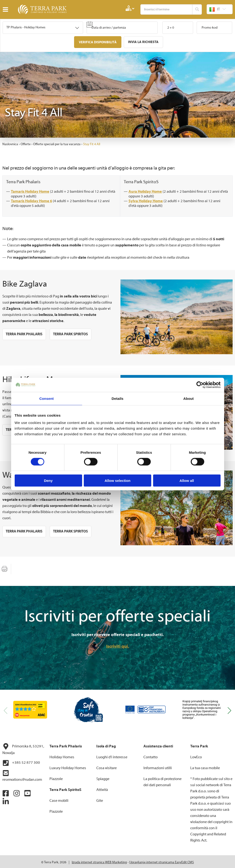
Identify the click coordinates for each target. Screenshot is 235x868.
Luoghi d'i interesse (112, 756)
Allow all (187, 481)
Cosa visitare (106, 767)
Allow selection (117, 481)
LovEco (196, 756)
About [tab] (189, 398)
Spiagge (103, 777)
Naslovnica (10, 143)
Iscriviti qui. (118, 645)
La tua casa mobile (205, 767)
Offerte (26, 143)
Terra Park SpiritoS (142, 180)
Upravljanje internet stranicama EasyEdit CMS (162, 861)
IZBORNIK (7, 9)
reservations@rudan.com (22, 774)
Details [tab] (118, 398)
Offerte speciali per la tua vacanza (57, 143)
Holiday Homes (62, 756)
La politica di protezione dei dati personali (162, 781)
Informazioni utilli (158, 767)
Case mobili (59, 799)
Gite (100, 799)
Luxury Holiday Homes (68, 767)
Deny (48, 481)
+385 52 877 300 (21, 762)
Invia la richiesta (143, 42)
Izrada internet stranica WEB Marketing (99, 861)
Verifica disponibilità (98, 42)
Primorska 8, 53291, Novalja (23, 748)
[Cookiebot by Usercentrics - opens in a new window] (200, 385)
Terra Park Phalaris (25, 180)
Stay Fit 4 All (92, 143)
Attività (102, 788)
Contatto (151, 756)
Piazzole (56, 777)
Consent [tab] (47, 398)
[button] (229, 709)
